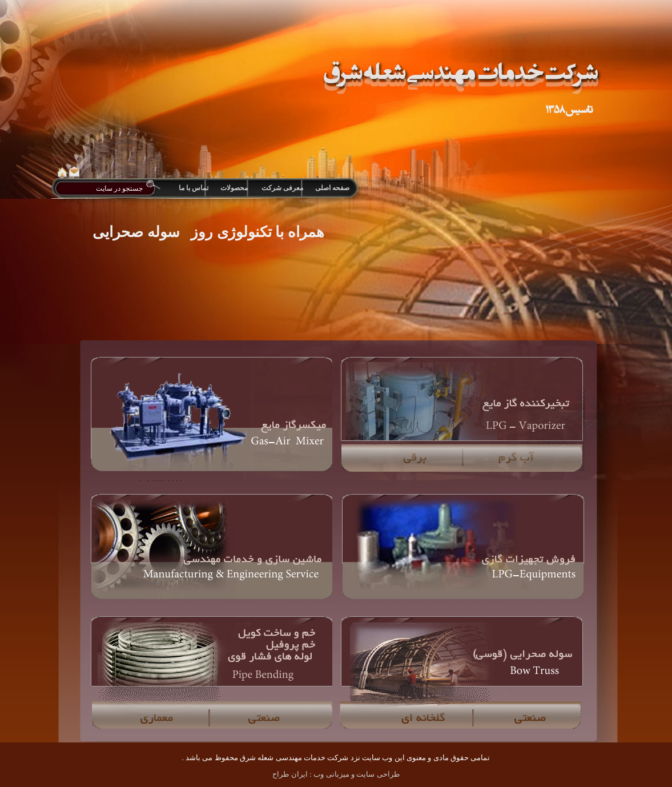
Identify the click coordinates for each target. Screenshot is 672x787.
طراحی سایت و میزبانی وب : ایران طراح (336, 774)
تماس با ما (194, 188)
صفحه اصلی (331, 188)
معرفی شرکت (282, 188)
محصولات (234, 188)
